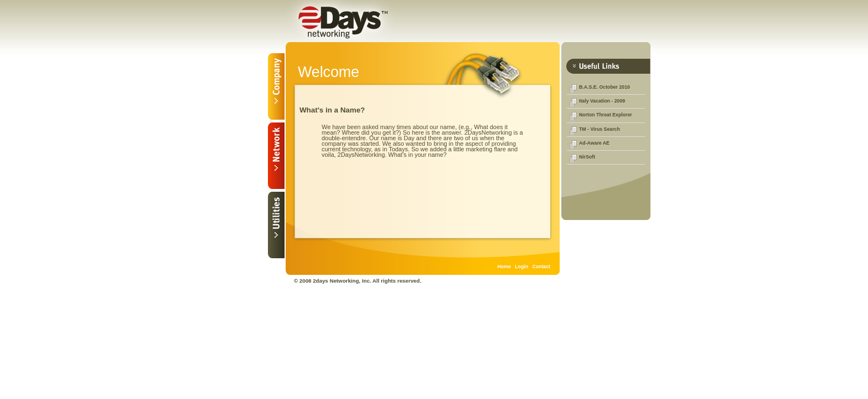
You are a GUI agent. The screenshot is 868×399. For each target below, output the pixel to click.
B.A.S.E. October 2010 (604, 87)
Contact (541, 267)
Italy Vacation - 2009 (602, 101)
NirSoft (587, 157)
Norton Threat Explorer (606, 115)
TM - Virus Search (600, 129)
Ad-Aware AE (594, 143)
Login (521, 267)
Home (504, 267)
